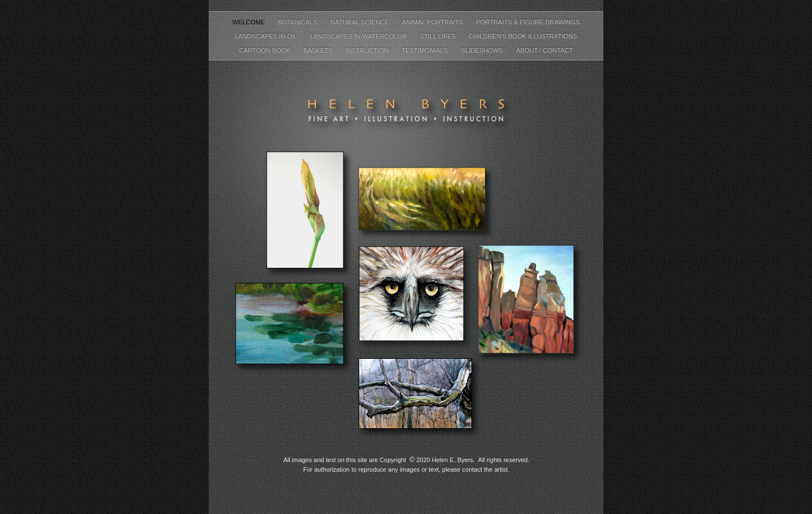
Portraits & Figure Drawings (528, 22)
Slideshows (483, 50)
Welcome (250, 22)
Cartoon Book (266, 50)
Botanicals (299, 22)
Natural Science (361, 22)
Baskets (319, 50)
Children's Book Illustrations (523, 36)
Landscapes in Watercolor (359, 36)
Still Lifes (439, 36)
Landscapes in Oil (267, 36)
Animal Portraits (433, 22)
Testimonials (425, 50)
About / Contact (544, 50)
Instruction (368, 50)
